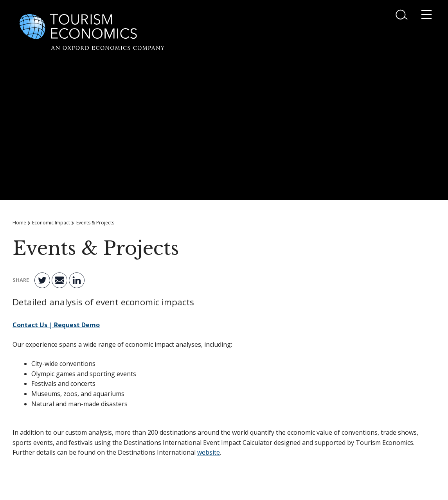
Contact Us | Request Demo (56, 325)
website (209, 452)
